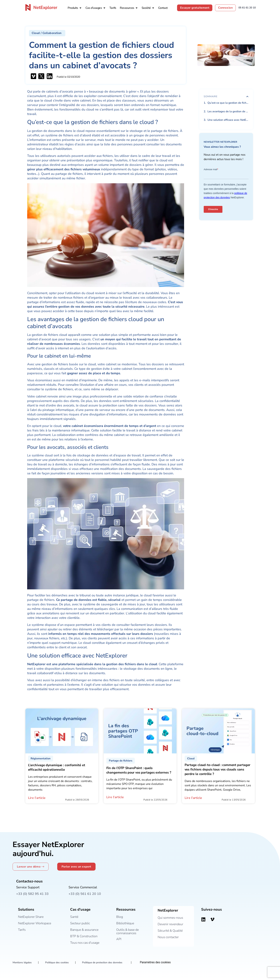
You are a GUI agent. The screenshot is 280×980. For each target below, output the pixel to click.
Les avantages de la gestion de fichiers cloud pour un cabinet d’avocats (228, 111)
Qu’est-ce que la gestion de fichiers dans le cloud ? (228, 103)
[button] (47, 33)
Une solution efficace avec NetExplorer (228, 120)
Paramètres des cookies (158, 962)
